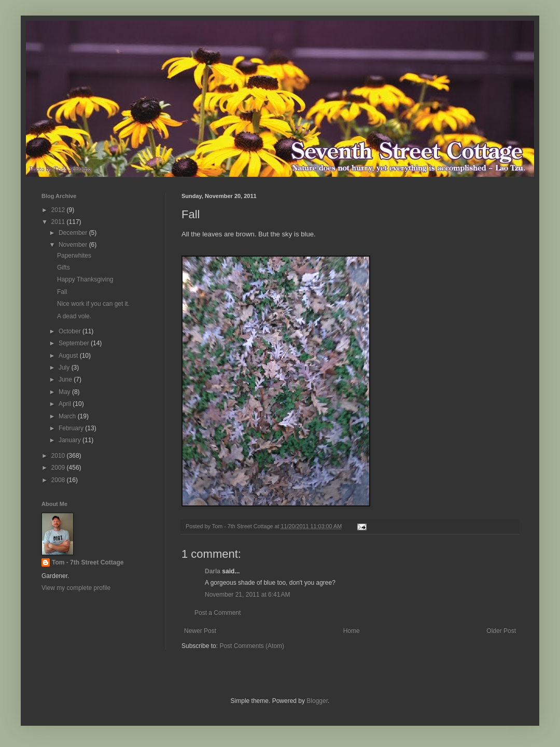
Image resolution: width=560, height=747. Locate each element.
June (66, 379)
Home (352, 631)
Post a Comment (218, 613)
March (68, 416)
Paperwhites (74, 256)
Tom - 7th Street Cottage (88, 562)
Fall (62, 292)
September (75, 343)
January (71, 440)
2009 (59, 468)
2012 (59, 210)
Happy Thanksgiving (85, 279)
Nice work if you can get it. (93, 304)
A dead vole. (74, 316)
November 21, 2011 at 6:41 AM (247, 595)
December (74, 233)
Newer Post (200, 631)
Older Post (501, 631)
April (66, 404)
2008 (59, 480)
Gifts (64, 267)
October (71, 331)
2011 (59, 222)
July (65, 368)
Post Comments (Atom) (252, 646)
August (69, 356)
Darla (213, 571)
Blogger (317, 701)
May (65, 392)
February (72, 428)
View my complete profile (76, 588)
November (74, 245)
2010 (59, 456)
